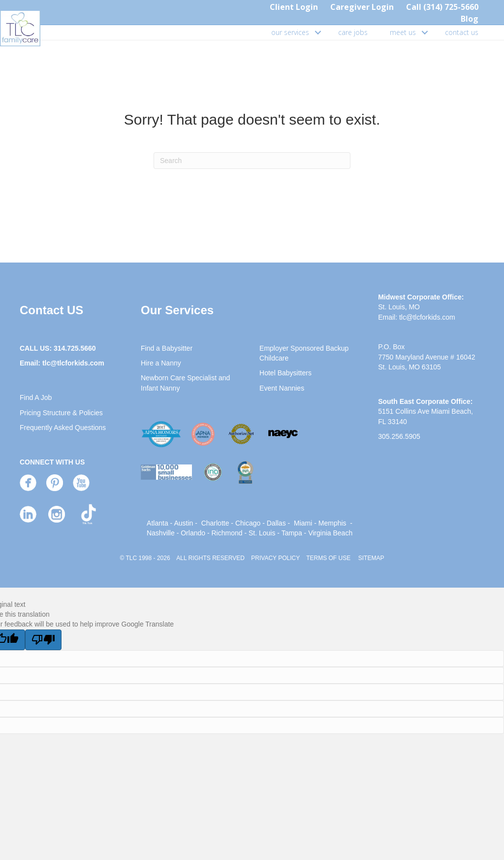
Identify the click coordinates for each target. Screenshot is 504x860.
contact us (462, 32)
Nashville (161, 533)
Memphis (332, 523)
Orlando (193, 533)
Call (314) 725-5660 (442, 7)
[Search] (252, 161)
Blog (470, 19)
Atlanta (157, 523)
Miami (303, 523)
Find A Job (36, 397)
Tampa (292, 533)
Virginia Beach (330, 533)
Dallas (276, 523)
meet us (403, 32)
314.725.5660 (75, 348)
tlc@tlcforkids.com (73, 363)
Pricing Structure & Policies (61, 413)
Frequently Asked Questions (63, 428)
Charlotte (215, 523)
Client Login (294, 7)
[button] (318, 33)
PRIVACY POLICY (275, 558)
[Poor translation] (43, 640)
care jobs (353, 32)
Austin (183, 523)
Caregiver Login (362, 7)
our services (290, 32)
